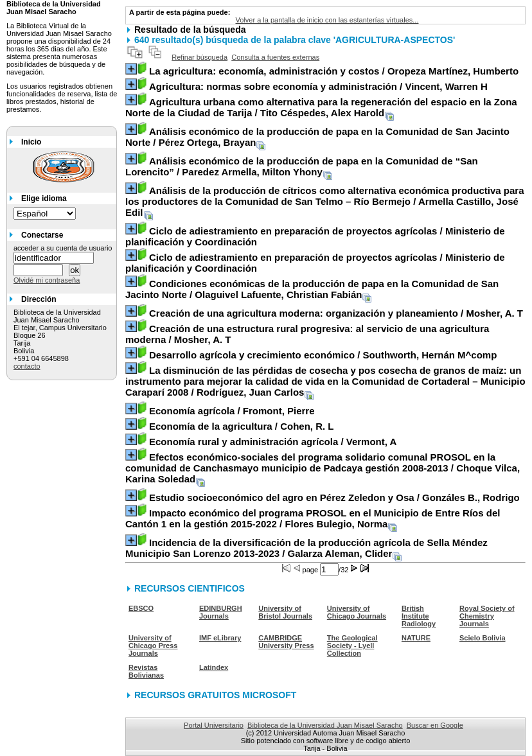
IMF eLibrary (220, 638)
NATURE (416, 638)
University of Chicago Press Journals (153, 646)
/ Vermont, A (273, 442)
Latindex (214, 667)
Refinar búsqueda (199, 57)
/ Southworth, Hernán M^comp (323, 355)
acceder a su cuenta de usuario (63, 248)
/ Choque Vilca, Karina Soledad (323, 468)
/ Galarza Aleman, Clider (306, 548)
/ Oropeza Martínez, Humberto (334, 71)
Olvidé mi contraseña (47, 280)
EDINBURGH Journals (221, 612)
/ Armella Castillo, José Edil (324, 201)
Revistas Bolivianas (146, 671)
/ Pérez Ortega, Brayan (317, 137)
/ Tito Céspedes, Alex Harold (321, 107)
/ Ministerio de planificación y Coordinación (315, 236)
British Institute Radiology (419, 616)
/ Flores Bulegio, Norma (313, 518)
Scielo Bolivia (483, 638)
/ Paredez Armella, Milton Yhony (302, 166)
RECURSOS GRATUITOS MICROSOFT (215, 695)
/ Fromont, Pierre (232, 411)
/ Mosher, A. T (336, 313)
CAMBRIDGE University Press (286, 642)
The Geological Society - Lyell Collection (352, 646)
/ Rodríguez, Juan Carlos (325, 381)
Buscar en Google (435, 725)
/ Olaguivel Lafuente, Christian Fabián (312, 289)
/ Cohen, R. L (242, 426)
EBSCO (141, 608)
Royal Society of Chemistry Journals (487, 616)
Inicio (31, 142)
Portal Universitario (214, 725)
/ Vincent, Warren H (318, 86)
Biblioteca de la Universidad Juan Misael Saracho (325, 725)
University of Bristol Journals (285, 612)
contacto (27, 366)
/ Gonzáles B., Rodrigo (334, 497)
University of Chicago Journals (357, 612)
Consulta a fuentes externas (275, 57)
